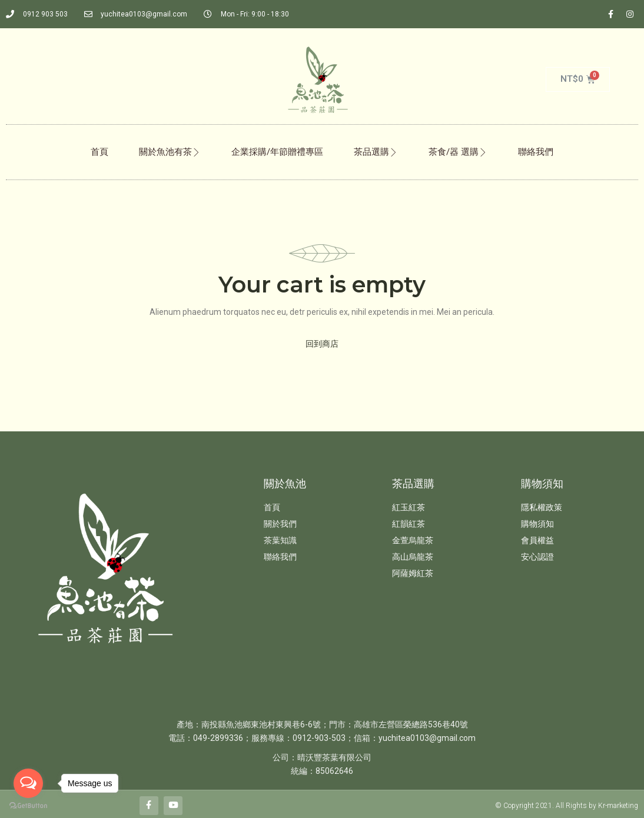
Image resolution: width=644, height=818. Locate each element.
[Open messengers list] (28, 783)
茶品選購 (376, 152)
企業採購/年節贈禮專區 (277, 152)
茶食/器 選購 (458, 152)
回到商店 (322, 344)
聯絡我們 (536, 152)
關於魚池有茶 (170, 152)
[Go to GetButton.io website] (28, 806)
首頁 (99, 152)
